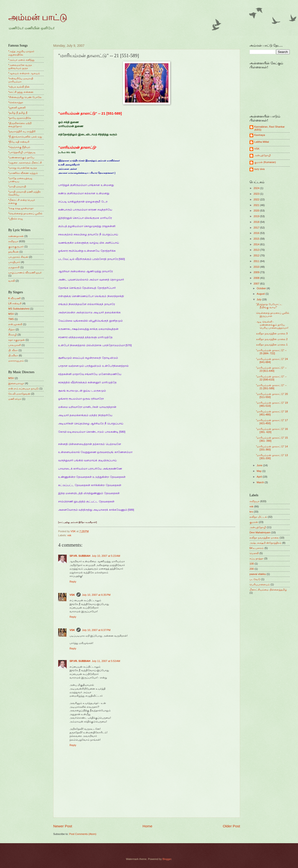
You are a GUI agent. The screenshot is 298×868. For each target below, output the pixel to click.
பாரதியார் (14, 262)
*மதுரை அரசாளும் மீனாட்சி (25, 163)
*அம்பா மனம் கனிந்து (21, 60)
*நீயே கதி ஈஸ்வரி (19, 142)
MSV (11, 314)
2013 (257, 250)
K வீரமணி (14, 298)
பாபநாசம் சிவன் (18, 257)
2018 (257, 222)
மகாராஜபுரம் (16, 361)
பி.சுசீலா (13, 355)
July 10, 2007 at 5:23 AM (106, 556)
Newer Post (63, 826)
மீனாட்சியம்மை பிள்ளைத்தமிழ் (268, 590)
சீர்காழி (13, 335)
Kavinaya (260, 135)
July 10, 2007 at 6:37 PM (96, 630)
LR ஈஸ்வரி (15, 303)
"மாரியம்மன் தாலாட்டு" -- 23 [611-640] (271, 369)
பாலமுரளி (15, 345)
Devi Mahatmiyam (260, 532)
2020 (257, 211)
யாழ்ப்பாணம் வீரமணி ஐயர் (25, 272)
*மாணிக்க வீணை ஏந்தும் (23, 173)
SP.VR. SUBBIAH (80, 556)
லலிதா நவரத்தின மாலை (264, 538)
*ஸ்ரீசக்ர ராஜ (15, 219)
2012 (257, 255)
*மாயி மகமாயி (17, 186)
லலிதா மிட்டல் (258, 517)
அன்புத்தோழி (263, 155)
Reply (73, 582)
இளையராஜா (16, 383)
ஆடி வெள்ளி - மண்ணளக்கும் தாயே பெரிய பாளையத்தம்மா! (272, 325)
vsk (69, 535)
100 (252, 564)
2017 (257, 228)
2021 (257, 205)
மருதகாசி (14, 267)
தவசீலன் (13, 252)
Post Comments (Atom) (83, 834)
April (260, 477)
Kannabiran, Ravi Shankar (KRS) (270, 128)
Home (147, 826)
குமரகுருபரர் (16, 246)
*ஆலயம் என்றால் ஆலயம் (24, 73)
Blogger (167, 859)
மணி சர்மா (15, 399)
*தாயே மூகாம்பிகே (20, 118)
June (260, 465)
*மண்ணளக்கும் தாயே (21, 157)
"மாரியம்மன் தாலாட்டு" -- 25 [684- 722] (271, 352)
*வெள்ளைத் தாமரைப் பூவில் (25, 213)
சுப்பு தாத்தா (256, 558)
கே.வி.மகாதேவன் (19, 394)
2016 (257, 233)
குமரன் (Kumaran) (265, 162)
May (259, 471)
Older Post (231, 826)
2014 (257, 244)
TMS (11, 319)
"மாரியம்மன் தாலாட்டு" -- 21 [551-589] (271, 387)
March (261, 482)
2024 (257, 188)
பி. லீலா (13, 350)
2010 (257, 267)
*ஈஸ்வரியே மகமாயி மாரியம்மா (21, 80)
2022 (257, 199)
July (259, 299)
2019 (257, 216)
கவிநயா (13, 241)
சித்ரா (12, 329)
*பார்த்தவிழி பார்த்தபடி (22, 152)
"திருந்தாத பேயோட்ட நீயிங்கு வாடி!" (269, 306)
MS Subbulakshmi (19, 309)
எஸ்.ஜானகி (15, 324)
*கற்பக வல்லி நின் (19, 87)
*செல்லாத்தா (16, 102)
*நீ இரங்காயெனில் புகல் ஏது (25, 137)
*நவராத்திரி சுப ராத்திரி (22, 131)
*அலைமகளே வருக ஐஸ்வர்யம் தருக (20, 67)
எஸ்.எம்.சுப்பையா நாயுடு (23, 389)
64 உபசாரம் (257, 548)
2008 (257, 278)
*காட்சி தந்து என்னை (21, 92)
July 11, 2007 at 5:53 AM (106, 661)
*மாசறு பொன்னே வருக (23, 168)
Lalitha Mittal (262, 142)
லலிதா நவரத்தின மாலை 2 (272, 339)
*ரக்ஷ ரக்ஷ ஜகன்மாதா (21, 208)
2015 (257, 239)
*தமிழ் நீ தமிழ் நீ (18, 113)
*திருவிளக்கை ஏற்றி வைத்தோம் (20, 125)
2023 (257, 194)
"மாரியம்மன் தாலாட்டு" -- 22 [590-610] (271, 378)
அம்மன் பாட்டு (38, 17)
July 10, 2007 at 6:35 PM (96, 595)
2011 (257, 261)
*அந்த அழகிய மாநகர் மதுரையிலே (21, 53)
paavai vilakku (258, 574)
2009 (257, 272)
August (261, 294)
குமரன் (254, 522)
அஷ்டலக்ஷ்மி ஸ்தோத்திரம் (265, 543)
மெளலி (254, 553)
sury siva (259, 169)
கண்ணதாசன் (16, 236)
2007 (257, 284)
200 (252, 569)
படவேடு (255, 579)
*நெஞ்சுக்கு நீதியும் (19, 147)
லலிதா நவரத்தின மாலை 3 (272, 333)
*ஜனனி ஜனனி (17, 108)
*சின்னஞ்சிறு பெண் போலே (25, 97)
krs (251, 512)
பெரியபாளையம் (260, 584)
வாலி (12, 281)
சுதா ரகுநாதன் (17, 340)
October (262, 288)
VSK (72, 595)
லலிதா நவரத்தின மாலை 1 (272, 345)
